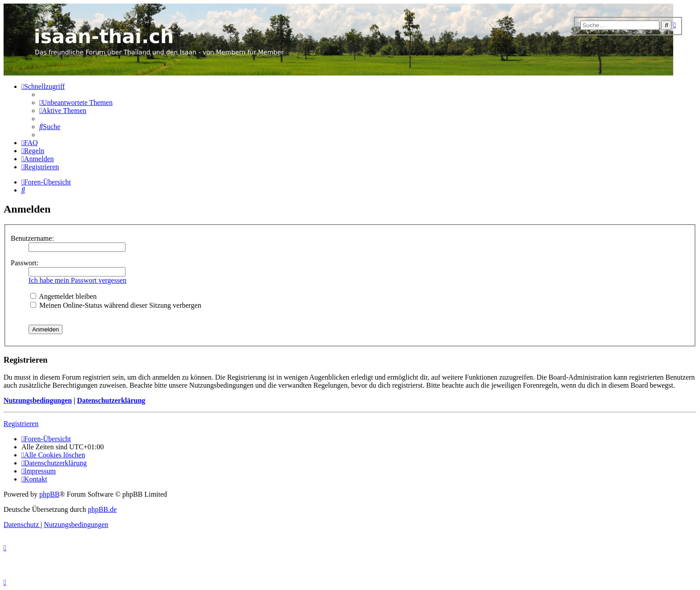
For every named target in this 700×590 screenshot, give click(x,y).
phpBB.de (102, 509)
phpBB (49, 494)
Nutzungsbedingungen (38, 400)
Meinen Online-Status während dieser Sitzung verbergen (116, 305)
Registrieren (21, 424)
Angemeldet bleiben (63, 296)
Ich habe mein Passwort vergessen (77, 280)
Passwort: (25, 263)
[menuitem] (76, 103)
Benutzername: (32, 238)
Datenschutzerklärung (111, 400)
